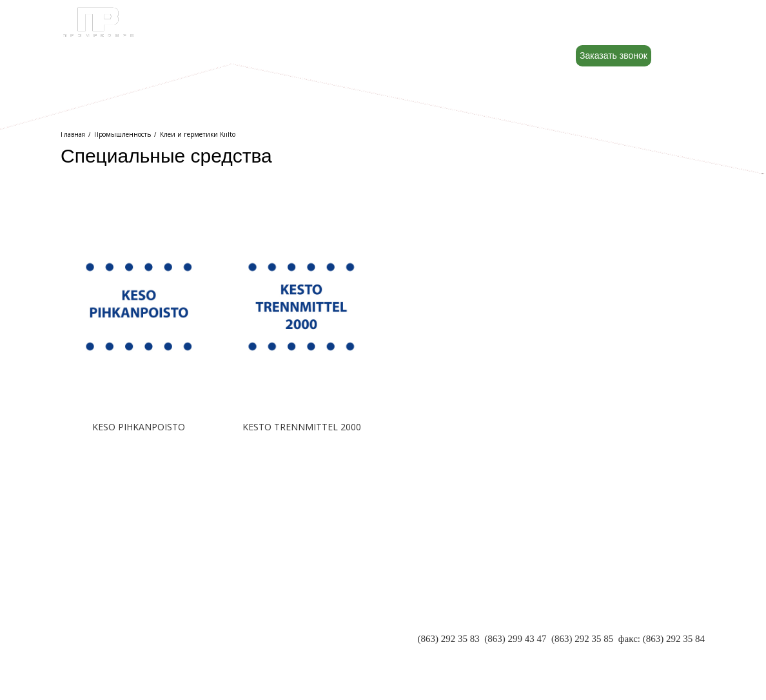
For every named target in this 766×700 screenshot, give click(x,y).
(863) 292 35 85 (582, 639)
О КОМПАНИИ (94, 615)
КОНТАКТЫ (88, 654)
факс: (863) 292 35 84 (662, 639)
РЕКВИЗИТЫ (90, 641)
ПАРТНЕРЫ (87, 628)
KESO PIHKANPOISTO (139, 427)
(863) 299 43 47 (515, 639)
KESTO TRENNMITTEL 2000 (302, 427)
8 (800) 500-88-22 (630, 26)
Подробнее (139, 468)
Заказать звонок (614, 55)
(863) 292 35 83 (449, 639)
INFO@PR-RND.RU (663, 652)
